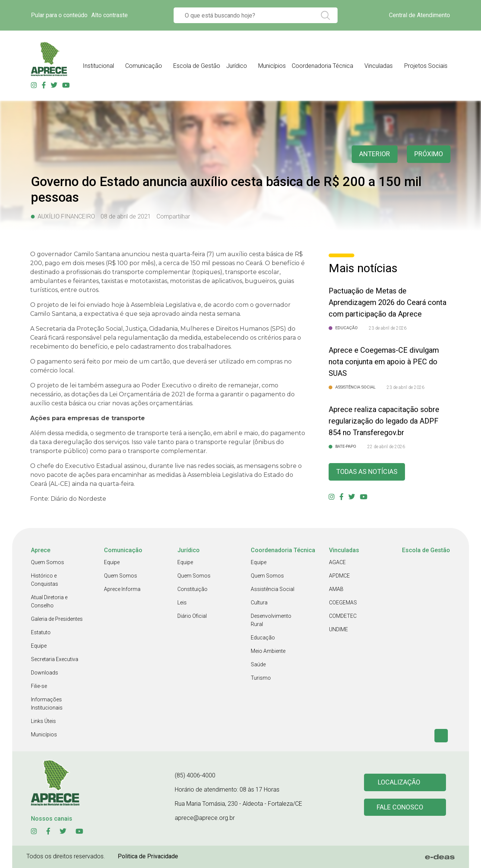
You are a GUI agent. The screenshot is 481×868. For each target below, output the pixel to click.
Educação (263, 638)
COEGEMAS (343, 603)
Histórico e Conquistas (45, 580)
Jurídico (237, 66)
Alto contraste (110, 15)
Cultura (259, 603)
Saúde (258, 664)
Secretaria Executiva (55, 659)
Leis (182, 603)
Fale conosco (400, 807)
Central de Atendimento (420, 15)
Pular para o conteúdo (59, 15)
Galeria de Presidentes (57, 619)
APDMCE (339, 576)
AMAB (336, 589)
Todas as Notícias (367, 472)
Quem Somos (48, 562)
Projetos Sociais (426, 66)
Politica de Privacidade (148, 856)
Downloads (45, 673)
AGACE (337, 562)
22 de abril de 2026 (386, 447)
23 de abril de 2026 (388, 328)
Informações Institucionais (47, 704)
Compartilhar (173, 216)
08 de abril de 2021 (126, 216)
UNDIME (338, 629)
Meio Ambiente (268, 651)
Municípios (272, 66)
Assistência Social (273, 589)
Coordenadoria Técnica (322, 66)
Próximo (429, 154)
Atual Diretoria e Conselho (49, 601)
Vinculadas (379, 66)
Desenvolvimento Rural (271, 620)
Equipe (39, 646)
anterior (374, 154)
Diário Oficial (192, 616)
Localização (399, 782)
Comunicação (144, 66)
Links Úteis (43, 721)
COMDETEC (343, 616)
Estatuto (41, 632)
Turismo (261, 678)
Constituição (192, 589)
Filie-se (39, 686)
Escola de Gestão (197, 66)
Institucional (98, 66)
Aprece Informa (122, 589)
